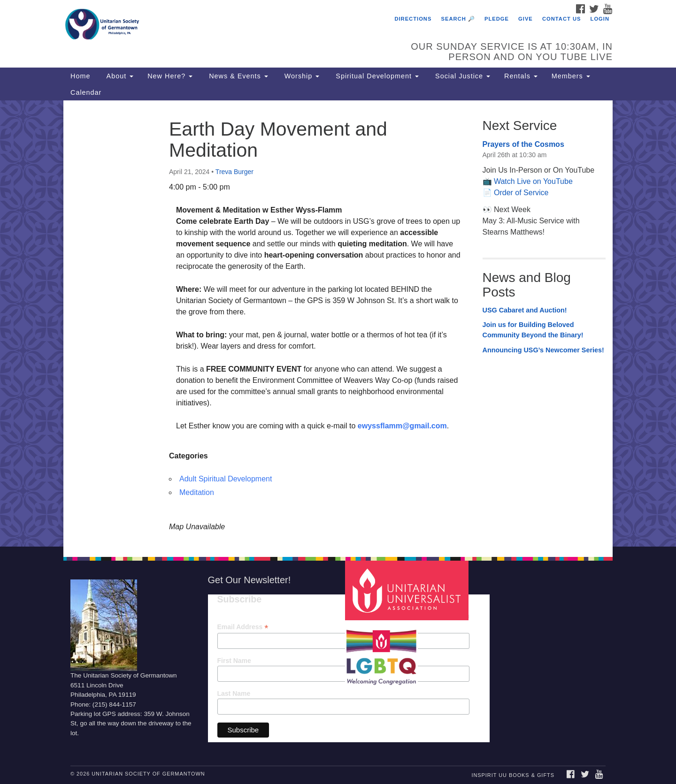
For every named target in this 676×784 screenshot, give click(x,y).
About (119, 76)
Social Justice (461, 76)
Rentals (521, 76)
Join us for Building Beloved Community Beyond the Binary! (533, 330)
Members (571, 76)
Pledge (497, 19)
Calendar (86, 92)
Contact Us (562, 19)
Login (600, 19)
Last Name (234, 693)
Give (526, 19)
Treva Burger (234, 172)
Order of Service (521, 193)
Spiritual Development (376, 76)
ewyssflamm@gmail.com (402, 426)
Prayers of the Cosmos (523, 144)
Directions (413, 19)
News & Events (237, 76)
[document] (338, 323)
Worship (301, 76)
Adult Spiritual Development (226, 479)
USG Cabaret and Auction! (525, 310)
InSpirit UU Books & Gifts (513, 775)
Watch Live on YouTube (533, 181)
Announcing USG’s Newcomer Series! (543, 350)
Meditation (197, 492)
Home (80, 76)
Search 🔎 (458, 19)
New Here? (170, 76)
